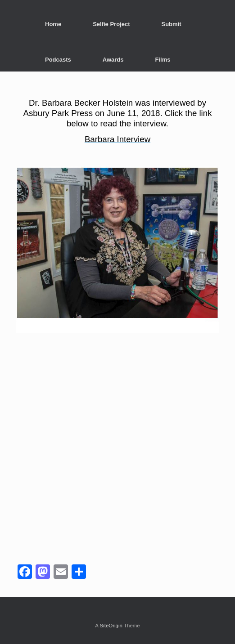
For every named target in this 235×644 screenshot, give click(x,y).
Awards (113, 60)
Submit (172, 24)
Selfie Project (111, 24)
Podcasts (58, 60)
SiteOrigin (111, 626)
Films (163, 60)
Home (53, 24)
